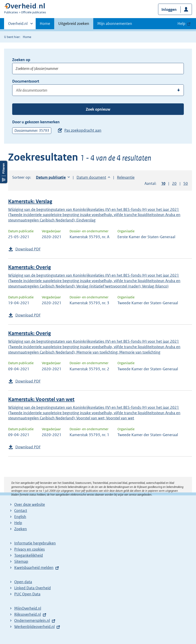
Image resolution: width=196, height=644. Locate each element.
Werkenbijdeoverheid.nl (34, 627)
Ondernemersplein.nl (32, 620)
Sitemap (21, 561)
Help (18, 523)
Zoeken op (21, 60)
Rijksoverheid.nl (28, 614)
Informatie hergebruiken (35, 543)
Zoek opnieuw (98, 109)
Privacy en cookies (29, 549)
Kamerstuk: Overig (29, 267)
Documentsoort (26, 81)
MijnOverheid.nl (28, 608)
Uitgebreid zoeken (74, 24)
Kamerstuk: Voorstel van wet (41, 399)
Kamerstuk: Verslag (30, 201)
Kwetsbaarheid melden (34, 568)
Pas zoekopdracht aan (83, 130)
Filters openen (4, 172)
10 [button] (163, 183)
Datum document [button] (91, 177)
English (20, 517)
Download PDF (28, 249)
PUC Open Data (27, 594)
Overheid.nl (18, 25)
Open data (23, 582)
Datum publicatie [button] (51, 177)
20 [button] (174, 183)
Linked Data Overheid (33, 588)
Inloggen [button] (169, 10)
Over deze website (30, 504)
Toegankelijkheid (29, 555)
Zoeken (21, 529)
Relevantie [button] (126, 177)
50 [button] (186, 183)
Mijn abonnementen (115, 24)
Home (45, 24)
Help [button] (181, 24)
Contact (21, 511)
